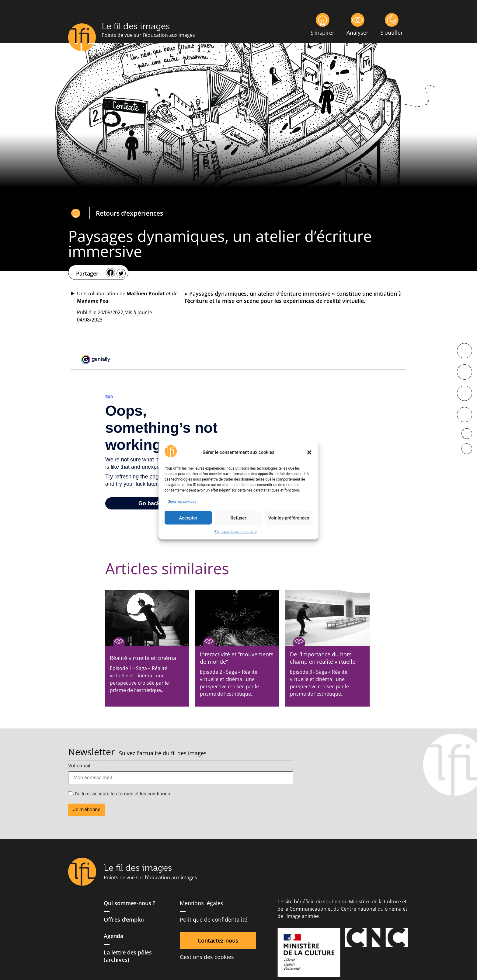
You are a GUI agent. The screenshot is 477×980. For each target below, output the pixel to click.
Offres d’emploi (124, 919)
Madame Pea (93, 301)
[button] (309, 452)
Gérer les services (182, 502)
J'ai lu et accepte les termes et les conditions (119, 794)
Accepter (188, 518)
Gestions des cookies (207, 957)
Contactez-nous (218, 940)
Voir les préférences (289, 518)
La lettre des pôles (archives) (128, 956)
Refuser (238, 518)
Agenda (113, 936)
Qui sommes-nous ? (129, 903)
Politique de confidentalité (236, 532)
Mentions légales (202, 903)
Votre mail (79, 766)
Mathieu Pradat (146, 294)
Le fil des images (136, 26)
